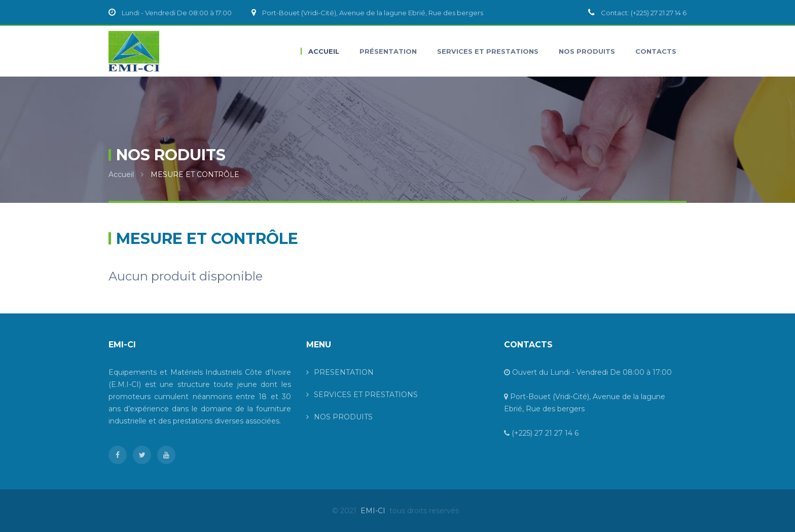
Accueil (121, 174)
